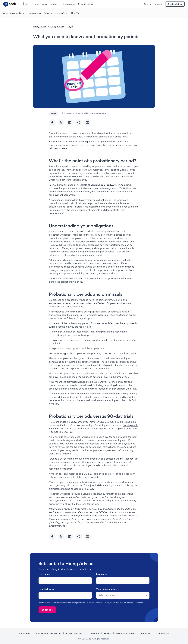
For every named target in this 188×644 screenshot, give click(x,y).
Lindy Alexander (99, 113)
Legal (70, 26)
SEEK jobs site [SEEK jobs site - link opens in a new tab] (162, 633)
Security (95, 633)
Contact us (145, 633)
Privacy (107, 633)
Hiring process (57, 26)
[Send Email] (88, 123)
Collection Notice (93, 603)
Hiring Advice (40, 26)
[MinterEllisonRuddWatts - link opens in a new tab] (104, 185)
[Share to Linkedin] (70, 123)
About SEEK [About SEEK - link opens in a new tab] (25, 633)
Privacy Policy (110, 603)
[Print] (79, 123)
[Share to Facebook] (52, 123)
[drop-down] (123, 595)
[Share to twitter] (61, 123)
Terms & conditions (125, 633)
